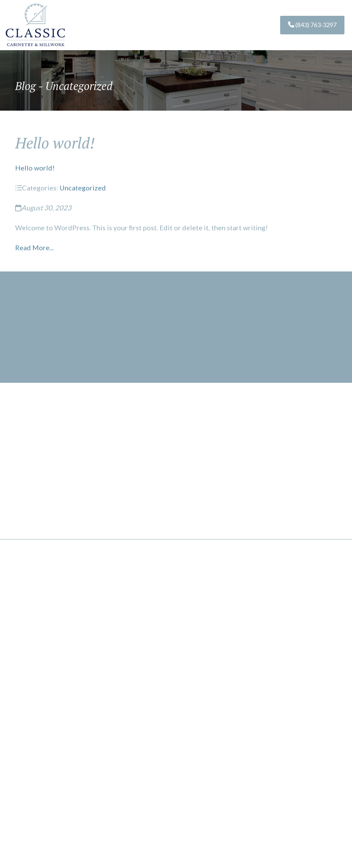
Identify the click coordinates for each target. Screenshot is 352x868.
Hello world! (35, 169)
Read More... (34, 249)
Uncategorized (83, 189)
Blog (25, 86)
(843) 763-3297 (312, 25)
